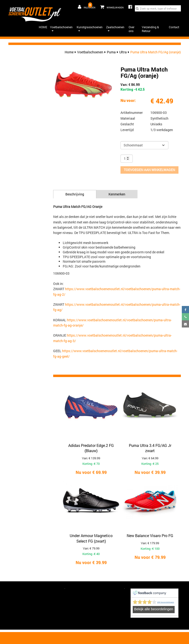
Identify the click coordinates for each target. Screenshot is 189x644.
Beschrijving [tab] (75, 194)
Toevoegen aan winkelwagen (149, 170)
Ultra (123, 52)
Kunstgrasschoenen (90, 29)
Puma (111, 52)
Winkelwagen (111, 6)
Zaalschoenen (115, 29)
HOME (43, 27)
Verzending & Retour (150, 29)
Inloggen (87, 7)
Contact (174, 27)
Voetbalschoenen (61, 29)
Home (69, 52)
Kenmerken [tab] (117, 194)
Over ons (132, 29)
